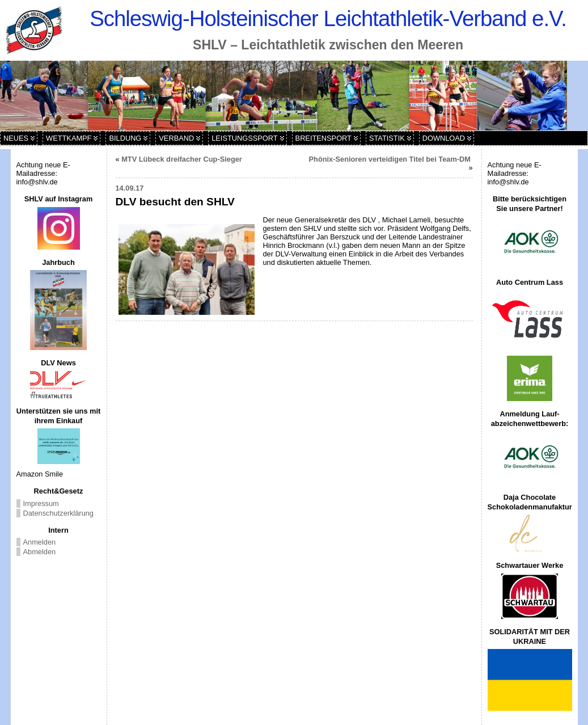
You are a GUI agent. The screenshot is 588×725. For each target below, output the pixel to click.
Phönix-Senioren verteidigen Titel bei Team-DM (391, 159)
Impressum (41, 503)
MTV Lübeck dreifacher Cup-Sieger (182, 159)
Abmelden (40, 552)
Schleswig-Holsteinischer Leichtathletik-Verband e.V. (328, 18)
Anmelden (40, 542)
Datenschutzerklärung (58, 513)
